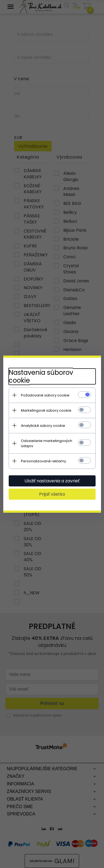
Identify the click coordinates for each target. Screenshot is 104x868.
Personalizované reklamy (43, 461)
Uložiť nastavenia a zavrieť (52, 481)
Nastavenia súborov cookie (41, 376)
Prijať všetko (52, 494)
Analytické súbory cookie (43, 426)
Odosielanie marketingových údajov (47, 443)
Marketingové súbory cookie (46, 410)
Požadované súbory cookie (45, 395)
